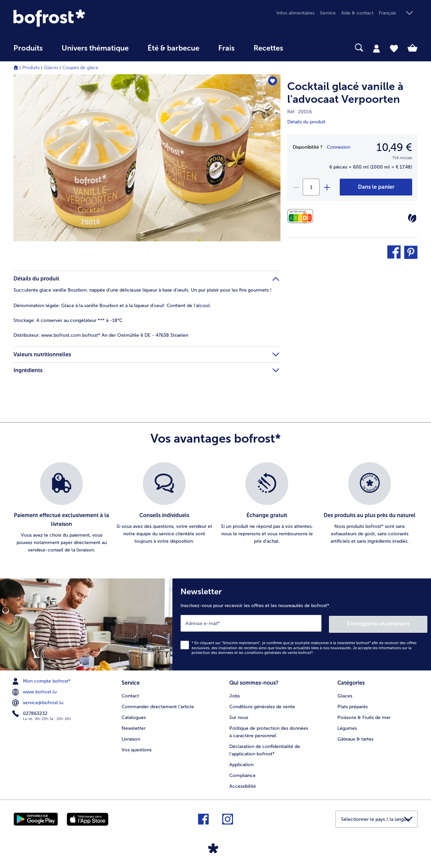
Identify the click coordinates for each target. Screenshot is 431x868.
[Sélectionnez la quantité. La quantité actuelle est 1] (311, 187)
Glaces (51, 68)
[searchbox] (306, 48)
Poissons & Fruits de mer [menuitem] (364, 716)
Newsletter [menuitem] (134, 727)
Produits (31, 68)
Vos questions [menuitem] (137, 749)
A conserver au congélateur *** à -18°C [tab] (68, 320)
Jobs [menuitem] (235, 695)
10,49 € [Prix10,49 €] (394, 147)
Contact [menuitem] (130, 695)
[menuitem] (28, 51)
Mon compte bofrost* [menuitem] (42, 681)
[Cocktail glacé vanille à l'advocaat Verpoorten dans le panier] (376, 187)
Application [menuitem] (241, 764)
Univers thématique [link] (95, 48)
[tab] (376, 48)
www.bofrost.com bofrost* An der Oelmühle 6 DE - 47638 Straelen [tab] (101, 335)
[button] (398, 13)
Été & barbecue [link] (173, 48)
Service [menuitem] (328, 13)
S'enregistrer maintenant (387, 623)
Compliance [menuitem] (242, 774)
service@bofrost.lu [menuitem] (38, 702)
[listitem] (61, 508)
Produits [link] (28, 48)
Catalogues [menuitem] (134, 716)
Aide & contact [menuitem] (357, 13)
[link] (74, 18)
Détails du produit (306, 122)
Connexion (338, 147)
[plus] (327, 187)
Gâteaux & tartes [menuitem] (355, 738)
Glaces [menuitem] (345, 695)
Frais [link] (226, 48)
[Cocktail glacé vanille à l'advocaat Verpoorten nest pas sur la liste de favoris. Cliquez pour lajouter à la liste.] (272, 81)
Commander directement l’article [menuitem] (158, 706)
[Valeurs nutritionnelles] (302, 216)
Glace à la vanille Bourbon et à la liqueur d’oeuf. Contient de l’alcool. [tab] (112, 306)
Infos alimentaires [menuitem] (295, 13)
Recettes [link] (268, 48)
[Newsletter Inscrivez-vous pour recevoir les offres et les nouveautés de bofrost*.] (302, 624)
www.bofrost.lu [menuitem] (35, 691)
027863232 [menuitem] (30, 713)
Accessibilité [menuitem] (243, 785)
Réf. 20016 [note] (300, 112)
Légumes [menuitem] (347, 727)
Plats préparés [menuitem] (353, 706)
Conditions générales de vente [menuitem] (262, 706)
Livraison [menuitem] (131, 738)
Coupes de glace (80, 68)
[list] (215, 508)
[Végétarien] (412, 218)
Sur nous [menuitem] (239, 716)
